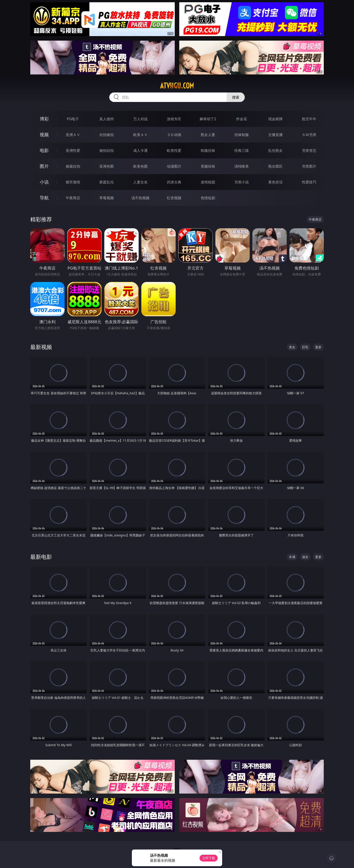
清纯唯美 (242, 166)
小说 (44, 182)
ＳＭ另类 (309, 135)
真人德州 (107, 119)
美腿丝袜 (208, 166)
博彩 (44, 119)
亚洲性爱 (73, 150)
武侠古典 (174, 182)
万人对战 (140, 119)
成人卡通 (140, 150)
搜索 (236, 97)
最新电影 (41, 557)
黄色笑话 (275, 182)
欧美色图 (140, 166)
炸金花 (242, 119)
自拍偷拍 (107, 135)
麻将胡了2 (208, 119)
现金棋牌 (275, 119)
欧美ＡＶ (140, 135)
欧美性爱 (174, 150)
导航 (44, 198)
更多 (318, 347)
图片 (44, 166)
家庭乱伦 (107, 182)
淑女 (305, 557)
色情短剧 (208, 198)
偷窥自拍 (73, 166)
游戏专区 (174, 119)
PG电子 (73, 119)
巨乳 (305, 347)
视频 (44, 135)
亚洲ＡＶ (73, 135)
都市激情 (73, 182)
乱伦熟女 (275, 150)
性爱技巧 (309, 182)
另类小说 (242, 182)
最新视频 (41, 347)
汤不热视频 (140, 198)
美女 (292, 347)
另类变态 (309, 150)
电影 (44, 150)
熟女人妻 (208, 135)
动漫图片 (174, 166)
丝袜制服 (242, 135)
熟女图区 (275, 166)
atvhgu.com (177, 86)
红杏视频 (174, 198)
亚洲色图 (107, 166)
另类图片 (309, 166)
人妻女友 (140, 182)
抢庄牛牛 (309, 119)
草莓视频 (107, 198)
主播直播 (275, 135)
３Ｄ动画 (174, 135)
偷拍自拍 (107, 150)
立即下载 (209, 858)
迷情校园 (208, 182)
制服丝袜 (208, 150)
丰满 (292, 557)
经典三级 (242, 150)
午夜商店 (73, 198)
